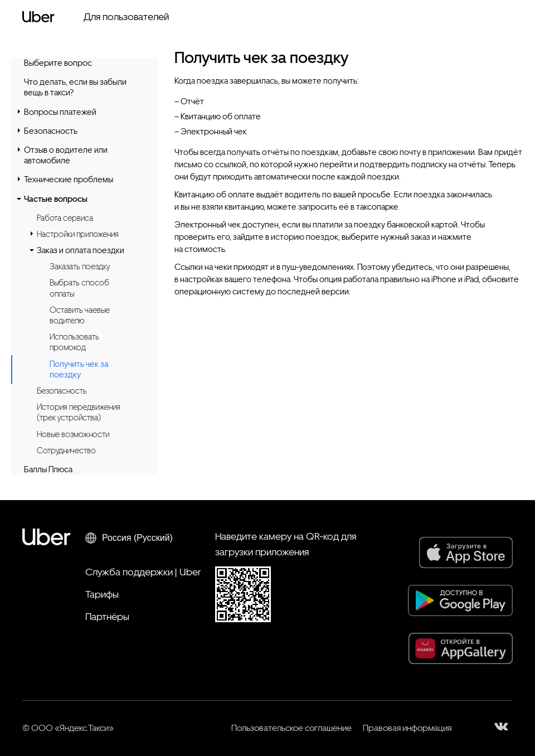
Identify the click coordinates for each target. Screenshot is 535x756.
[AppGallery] (461, 648)
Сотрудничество (66, 450)
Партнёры (107, 616)
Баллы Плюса (48, 469)
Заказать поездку (80, 266)
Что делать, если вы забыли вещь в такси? (75, 87)
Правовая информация (407, 728)
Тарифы (102, 594)
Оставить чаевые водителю (80, 315)
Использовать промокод (74, 342)
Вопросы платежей (60, 112)
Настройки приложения (78, 234)
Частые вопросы (56, 199)
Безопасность (51, 131)
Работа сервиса (65, 218)
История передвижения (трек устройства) (79, 412)
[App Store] (466, 553)
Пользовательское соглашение (291, 728)
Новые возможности (73, 434)
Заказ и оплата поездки (81, 250)
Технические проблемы (69, 180)
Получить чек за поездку (79, 370)
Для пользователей (126, 16)
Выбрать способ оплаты (79, 288)
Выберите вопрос (58, 63)
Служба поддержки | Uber (143, 572)
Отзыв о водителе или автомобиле (66, 155)
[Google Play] (460, 600)
